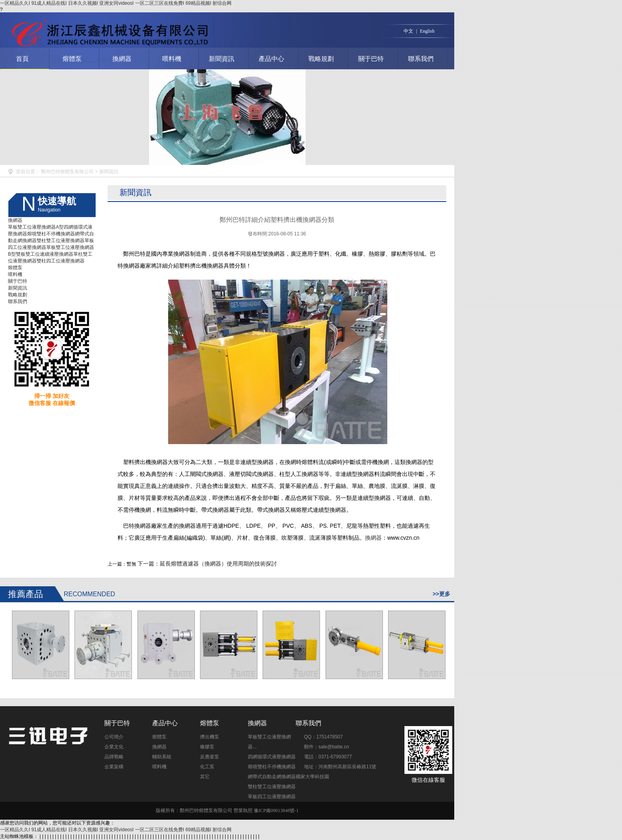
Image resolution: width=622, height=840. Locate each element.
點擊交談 (360, 734)
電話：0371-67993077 (328, 757)
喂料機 (172, 59)
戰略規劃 (321, 59)
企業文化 (114, 747)
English (427, 31)
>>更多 (441, 594)
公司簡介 (114, 737)
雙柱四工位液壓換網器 (61, 261)
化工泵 (207, 767)
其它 (205, 777)
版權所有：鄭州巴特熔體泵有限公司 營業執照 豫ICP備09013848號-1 (227, 811)
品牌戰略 (114, 757)
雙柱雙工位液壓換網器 (61, 241)
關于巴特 (371, 59)
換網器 (122, 59)
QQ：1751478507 (323, 737)
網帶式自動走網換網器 (272, 777)
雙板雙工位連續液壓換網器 (45, 254)
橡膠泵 (207, 747)
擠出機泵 (210, 737)
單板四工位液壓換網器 (272, 797)
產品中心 (271, 59)
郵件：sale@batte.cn (327, 747)
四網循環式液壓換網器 (272, 757)
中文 (408, 31)
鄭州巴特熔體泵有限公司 (67, 172)
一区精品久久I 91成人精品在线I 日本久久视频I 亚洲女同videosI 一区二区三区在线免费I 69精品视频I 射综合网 (116, 3)
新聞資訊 (222, 59)
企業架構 (114, 767)
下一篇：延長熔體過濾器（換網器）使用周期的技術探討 (207, 564)
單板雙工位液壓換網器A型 (36, 227)
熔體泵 (72, 59)
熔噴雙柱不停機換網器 (51, 234)
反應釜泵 (210, 757)
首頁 (22, 59)
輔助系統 (162, 757)
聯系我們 (421, 59)
